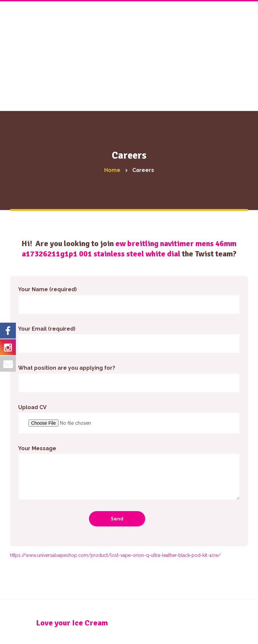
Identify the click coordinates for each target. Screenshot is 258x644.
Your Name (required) (129, 300)
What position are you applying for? (129, 378)
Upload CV (129, 419)
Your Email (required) (129, 339)
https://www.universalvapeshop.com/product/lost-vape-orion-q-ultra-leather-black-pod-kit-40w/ (115, 555)
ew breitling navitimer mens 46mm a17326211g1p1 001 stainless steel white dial (129, 249)
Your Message (129, 473)
